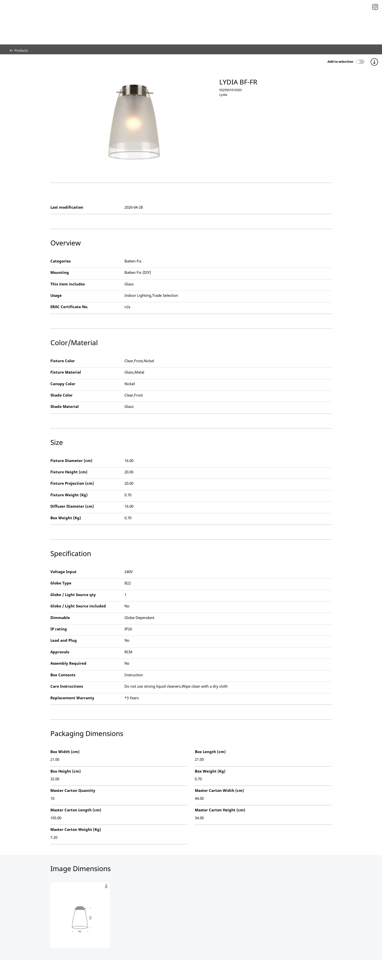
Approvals (60, 652)
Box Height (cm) (66, 771)
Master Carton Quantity (73, 790)
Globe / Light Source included (78, 606)
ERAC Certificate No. (69, 307)
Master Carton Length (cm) (76, 810)
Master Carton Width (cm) (219, 790)
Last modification (67, 207)
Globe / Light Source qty (73, 595)
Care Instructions (67, 686)
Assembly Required (68, 663)
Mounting (60, 272)
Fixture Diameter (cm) (71, 460)
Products (19, 50)
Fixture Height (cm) (69, 472)
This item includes (68, 284)
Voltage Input (63, 572)
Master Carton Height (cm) (220, 810)
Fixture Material (66, 372)
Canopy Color (63, 384)
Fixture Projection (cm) (72, 483)
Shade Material (65, 406)
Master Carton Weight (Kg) (76, 829)
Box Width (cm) (65, 752)
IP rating (59, 629)
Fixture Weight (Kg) (69, 495)
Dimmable (60, 618)
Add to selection (340, 61)
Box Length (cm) (210, 752)
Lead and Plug (64, 640)
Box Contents (63, 675)
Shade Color (61, 395)
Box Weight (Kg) (66, 518)
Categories (60, 261)
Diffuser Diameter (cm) (72, 506)
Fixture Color (63, 361)
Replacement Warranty (72, 698)
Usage (56, 295)
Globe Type (61, 583)
